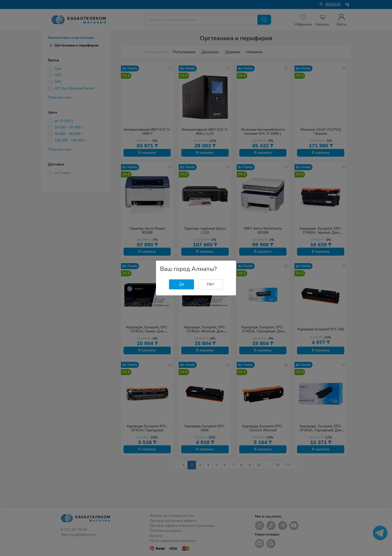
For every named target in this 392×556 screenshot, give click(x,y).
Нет (210, 284)
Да (182, 284)
